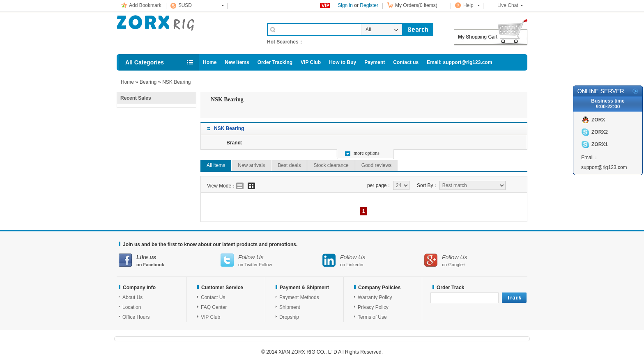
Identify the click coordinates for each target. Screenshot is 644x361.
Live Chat (508, 5)
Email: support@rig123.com (459, 62)
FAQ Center (214, 307)
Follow (266, 265)
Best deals (289, 165)
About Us (132, 297)
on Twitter (271, 260)
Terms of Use (372, 317)
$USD (185, 5)
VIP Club (311, 62)
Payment (375, 62)
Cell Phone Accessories (183, 32)
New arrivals (251, 165)
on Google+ (475, 260)
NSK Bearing (176, 82)
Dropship (289, 317)
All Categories (145, 62)
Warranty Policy (375, 297)
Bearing (148, 82)
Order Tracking (275, 62)
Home (210, 62)
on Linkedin (373, 260)
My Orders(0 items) (416, 5)
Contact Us (213, 297)
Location (132, 307)
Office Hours (136, 317)
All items (216, 165)
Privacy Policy (373, 307)
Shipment (290, 307)
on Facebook (170, 260)
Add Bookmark (145, 5)
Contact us (406, 62)
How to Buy (343, 62)
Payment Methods (299, 297)
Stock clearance (331, 165)
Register (369, 5)
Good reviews (376, 165)
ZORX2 (600, 132)
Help (468, 5)
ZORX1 (600, 144)
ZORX (598, 120)
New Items (237, 62)
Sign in (345, 5)
